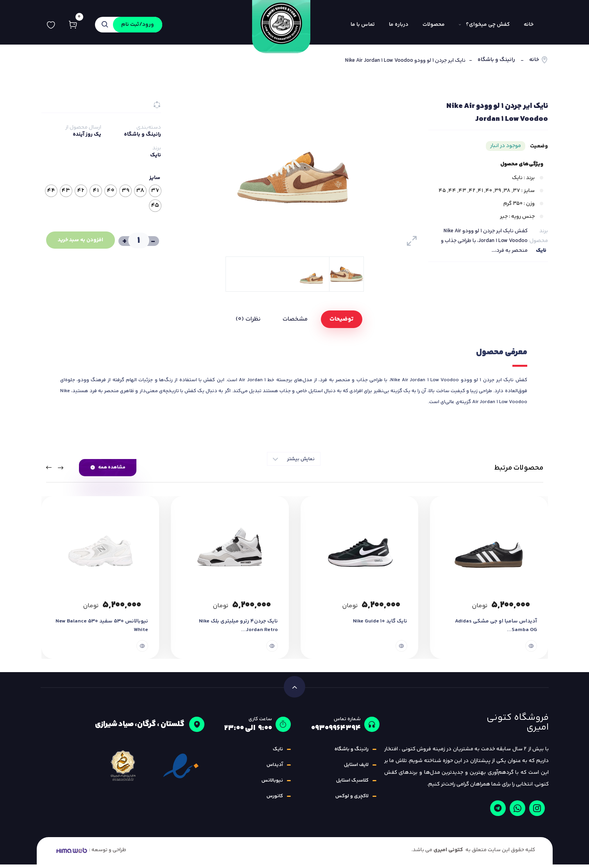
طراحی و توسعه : (90, 854)
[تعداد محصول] (138, 240)
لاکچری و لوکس (352, 800)
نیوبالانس (272, 784)
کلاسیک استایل (352, 784)
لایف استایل (356, 768)
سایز (155, 178)
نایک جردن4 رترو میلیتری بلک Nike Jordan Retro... (237, 629)
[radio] (155, 191)
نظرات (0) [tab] (248, 319)
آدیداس (275, 768)
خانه (534, 60)
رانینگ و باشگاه (496, 60)
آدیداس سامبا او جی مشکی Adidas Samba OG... (496, 629)
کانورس (275, 800)
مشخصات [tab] (295, 319)
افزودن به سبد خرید (78, 240)
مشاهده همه (108, 467)
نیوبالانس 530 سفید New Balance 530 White (101, 629)
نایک (541, 251)
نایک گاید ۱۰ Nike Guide (380, 625)
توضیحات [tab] (342, 319)
